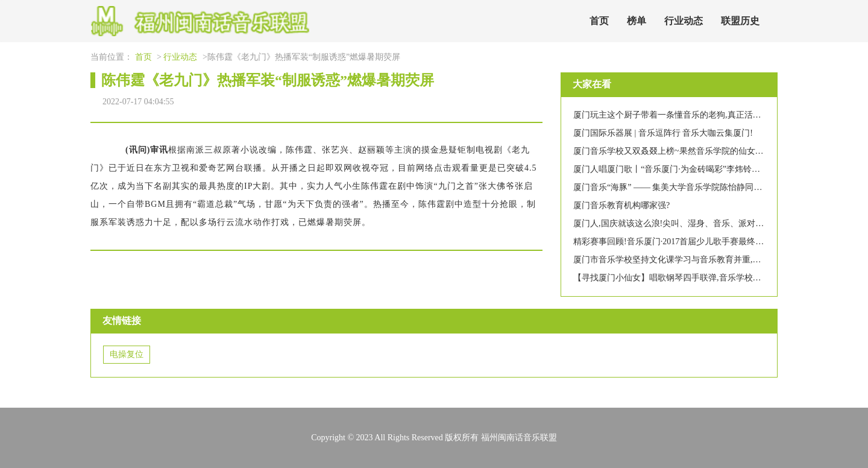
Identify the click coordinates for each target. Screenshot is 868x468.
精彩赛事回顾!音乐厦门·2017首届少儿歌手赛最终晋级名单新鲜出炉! (700, 242)
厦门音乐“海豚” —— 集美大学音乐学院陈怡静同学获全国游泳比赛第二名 (710, 187)
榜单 (637, 21)
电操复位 (127, 354)
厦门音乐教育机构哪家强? (621, 205)
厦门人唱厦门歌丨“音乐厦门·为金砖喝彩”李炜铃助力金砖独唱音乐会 (700, 169)
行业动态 (684, 21)
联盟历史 (740, 21)
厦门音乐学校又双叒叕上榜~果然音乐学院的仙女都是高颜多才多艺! (699, 151)
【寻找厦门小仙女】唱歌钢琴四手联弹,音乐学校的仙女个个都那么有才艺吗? (715, 278)
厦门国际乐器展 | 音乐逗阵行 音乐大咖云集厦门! (663, 133)
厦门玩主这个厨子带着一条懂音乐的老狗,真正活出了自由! (681, 115)
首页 (599, 21)
